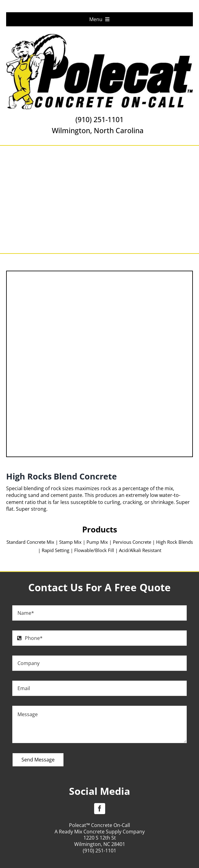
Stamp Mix (70, 542)
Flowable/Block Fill (94, 550)
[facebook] (100, 809)
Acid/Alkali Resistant (140, 550)
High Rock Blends (174, 542)
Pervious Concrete (132, 542)
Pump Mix (98, 542)
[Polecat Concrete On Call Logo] (99, 36)
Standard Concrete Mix (30, 542)
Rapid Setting (55, 550)
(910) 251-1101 (99, 119)
